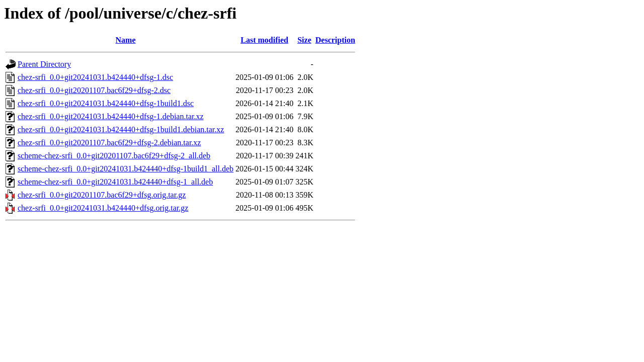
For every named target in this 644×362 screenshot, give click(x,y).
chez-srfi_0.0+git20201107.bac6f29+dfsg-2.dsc (94, 90)
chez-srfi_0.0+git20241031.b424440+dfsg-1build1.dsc (106, 103)
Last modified (264, 40)
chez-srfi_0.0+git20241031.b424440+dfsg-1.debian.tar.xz (111, 116)
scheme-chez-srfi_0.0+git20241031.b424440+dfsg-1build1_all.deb (126, 169)
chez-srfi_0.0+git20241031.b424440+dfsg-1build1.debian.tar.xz (121, 129)
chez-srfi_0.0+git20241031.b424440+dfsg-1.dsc (95, 77)
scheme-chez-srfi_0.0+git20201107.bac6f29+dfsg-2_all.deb (114, 156)
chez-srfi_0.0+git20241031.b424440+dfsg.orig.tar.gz (103, 208)
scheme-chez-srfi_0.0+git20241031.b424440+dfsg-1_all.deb (115, 182)
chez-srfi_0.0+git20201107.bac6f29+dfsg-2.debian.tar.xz (109, 143)
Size (304, 40)
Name (126, 40)
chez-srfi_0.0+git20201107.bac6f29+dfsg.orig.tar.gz (102, 195)
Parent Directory (44, 64)
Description (335, 40)
